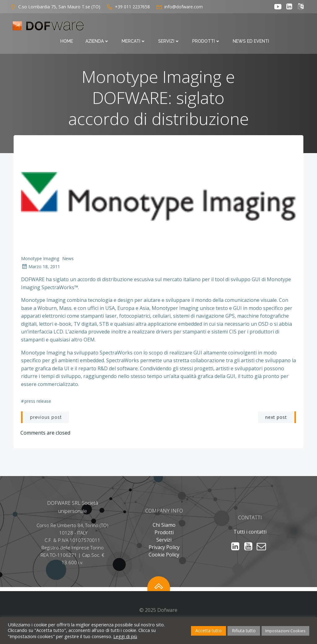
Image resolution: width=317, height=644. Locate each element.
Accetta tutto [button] (208, 631)
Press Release (38, 405)
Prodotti (244, 27)
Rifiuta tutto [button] (244, 631)
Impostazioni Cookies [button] (285, 631)
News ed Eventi (289, 27)
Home (105, 27)
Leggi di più (125, 636)
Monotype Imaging (41, 261)
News (69, 261)
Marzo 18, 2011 (41, 269)
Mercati (172, 27)
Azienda (135, 27)
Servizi (207, 27)
